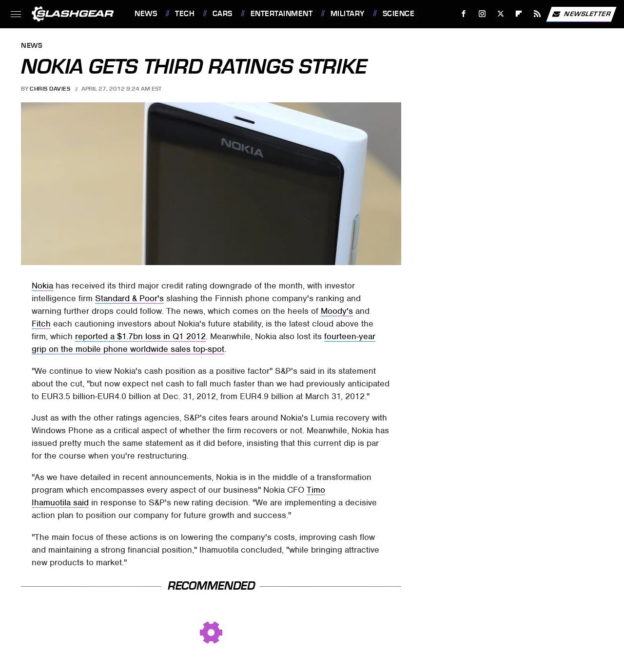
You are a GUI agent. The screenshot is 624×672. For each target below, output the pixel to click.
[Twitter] (500, 14)
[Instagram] (482, 14)
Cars (223, 14)
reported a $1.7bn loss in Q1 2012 (140, 336)
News (146, 14)
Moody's (337, 311)
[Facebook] (464, 14)
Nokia (42, 286)
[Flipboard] (519, 14)
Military (348, 14)
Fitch (41, 324)
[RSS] (537, 14)
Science (399, 14)
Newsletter (581, 14)
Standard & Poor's (129, 298)
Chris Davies (50, 89)
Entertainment (282, 14)
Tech (185, 14)
